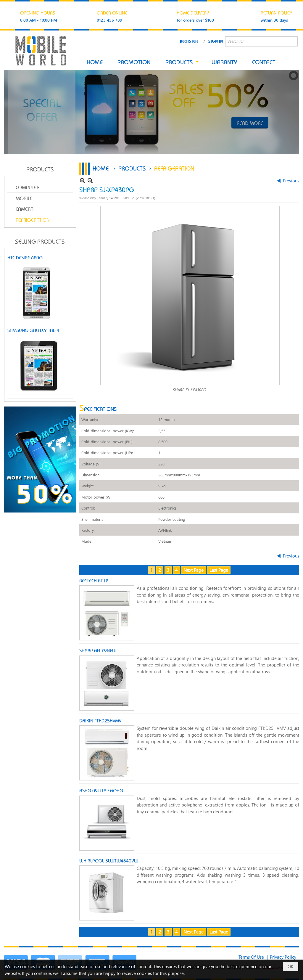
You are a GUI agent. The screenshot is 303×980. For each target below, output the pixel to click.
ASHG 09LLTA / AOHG (101, 790)
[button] (181, 62)
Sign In (216, 41)
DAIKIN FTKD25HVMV (100, 720)
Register (189, 41)
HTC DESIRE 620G (25, 257)
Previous (291, 181)
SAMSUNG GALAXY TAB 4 (33, 330)
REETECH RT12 (94, 580)
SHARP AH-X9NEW (98, 650)
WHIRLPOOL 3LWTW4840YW (109, 860)
